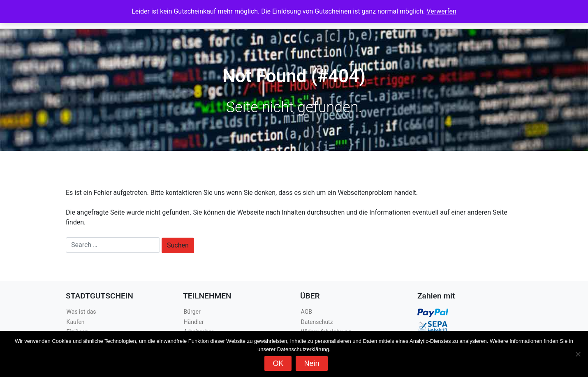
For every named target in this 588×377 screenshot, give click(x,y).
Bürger (192, 312)
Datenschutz (317, 322)
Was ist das (81, 312)
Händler (194, 322)
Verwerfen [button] (441, 11)
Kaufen (76, 322)
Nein (311, 363)
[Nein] (578, 354)
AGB (307, 312)
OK (278, 363)
